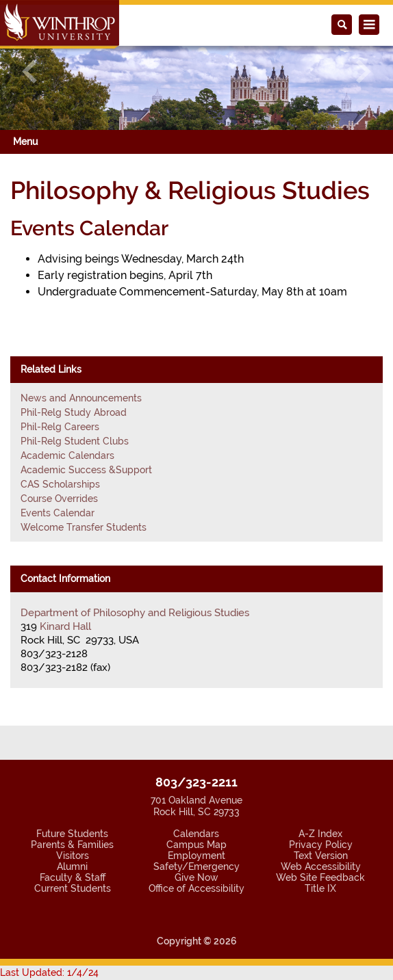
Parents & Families (72, 845)
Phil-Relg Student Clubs (75, 441)
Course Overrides (59, 499)
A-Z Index (320, 834)
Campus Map (196, 845)
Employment (196, 856)
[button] (29, 71)
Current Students (73, 888)
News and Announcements (81, 398)
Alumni (72, 866)
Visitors (73, 856)
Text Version (321, 856)
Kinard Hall (65, 626)
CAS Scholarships (60, 484)
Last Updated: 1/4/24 (49, 972)
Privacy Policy (321, 845)
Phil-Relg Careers (60, 427)
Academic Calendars (67, 455)
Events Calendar (58, 513)
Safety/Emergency (196, 866)
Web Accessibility (321, 866)
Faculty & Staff (73, 877)
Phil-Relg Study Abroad (74, 412)
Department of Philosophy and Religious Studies (135, 613)
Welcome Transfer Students (84, 527)
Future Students (72, 834)
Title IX (320, 888)
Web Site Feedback (320, 877)
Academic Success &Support (86, 470)
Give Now (196, 877)
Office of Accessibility (196, 888)
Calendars (196, 834)
